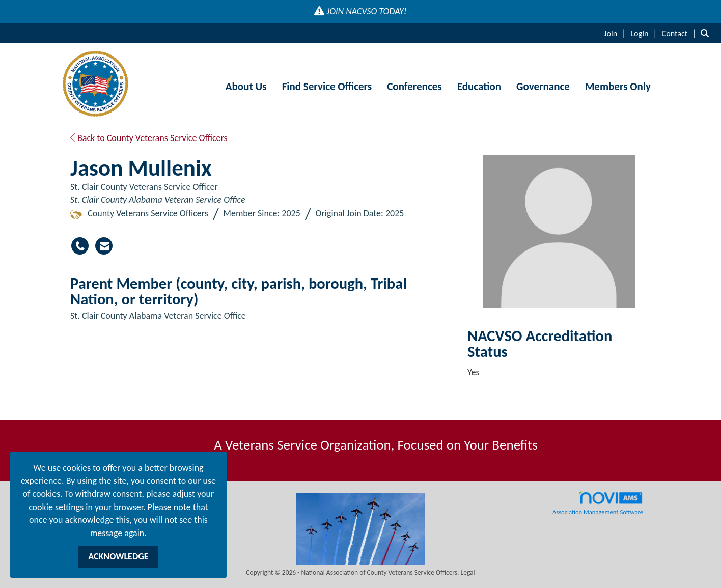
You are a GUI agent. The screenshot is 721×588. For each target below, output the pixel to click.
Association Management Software (598, 503)
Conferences (414, 87)
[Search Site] (707, 33)
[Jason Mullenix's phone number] (80, 246)
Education (479, 87)
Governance (543, 87)
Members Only (618, 87)
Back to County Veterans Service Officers (149, 138)
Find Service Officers (327, 87)
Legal (468, 572)
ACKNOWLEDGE (118, 556)
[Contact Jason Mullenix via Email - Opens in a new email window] (104, 246)
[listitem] (616, 33)
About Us (246, 87)
